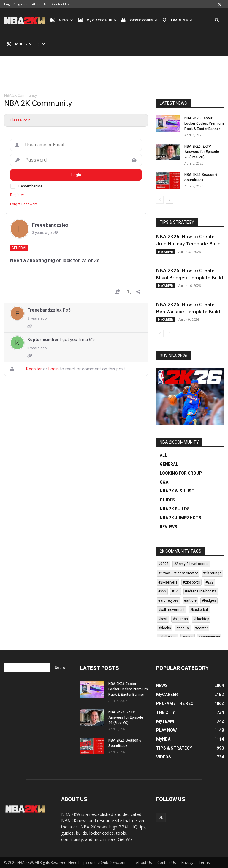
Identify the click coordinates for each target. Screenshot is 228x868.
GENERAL (169, 464)
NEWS (62, 20)
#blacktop (201, 619)
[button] (217, 20)
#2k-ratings (212, 573)
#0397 (163, 564)
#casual (183, 628)
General (19, 248)
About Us (39, 4)
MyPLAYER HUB (97, 20)
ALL (163, 455)
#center (201, 628)
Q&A (164, 482)
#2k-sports (191, 582)
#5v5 (176, 591)
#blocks (165, 628)
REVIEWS (168, 527)
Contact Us (60, 4)
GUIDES (167, 500)
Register (17, 195)
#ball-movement (171, 610)
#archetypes (168, 600)
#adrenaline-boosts (201, 591)
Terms (204, 862)
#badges (209, 600)
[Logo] (26, 20)
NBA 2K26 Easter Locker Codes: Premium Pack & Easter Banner (204, 123)
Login (8, 4)
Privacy (187, 862)
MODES (19, 44)
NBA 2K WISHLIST (177, 491)
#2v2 (209, 582)
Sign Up (21, 4)
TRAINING (177, 20)
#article (190, 600)
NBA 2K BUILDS (175, 509)
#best (163, 619)
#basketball (199, 610)
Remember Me (30, 186)
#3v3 (162, 591)
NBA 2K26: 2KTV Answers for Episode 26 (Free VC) (202, 152)
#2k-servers (168, 582)
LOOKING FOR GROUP (181, 473)
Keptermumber (43, 340)
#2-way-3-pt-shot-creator (178, 573)
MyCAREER (166, 252)
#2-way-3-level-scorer (191, 564)
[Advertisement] (114, 79)
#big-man (180, 619)
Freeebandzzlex (50, 225)
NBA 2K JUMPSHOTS (180, 518)
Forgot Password (24, 204)
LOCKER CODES (139, 20)
